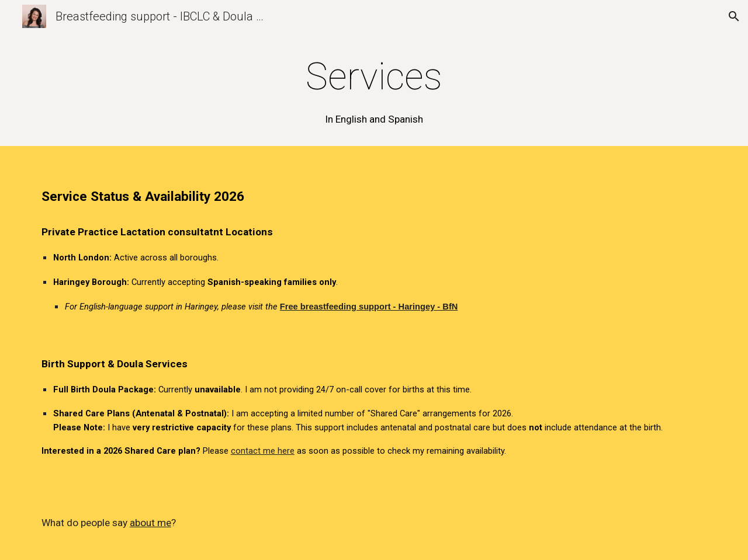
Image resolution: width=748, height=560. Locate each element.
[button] (734, 16)
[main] (374, 91)
